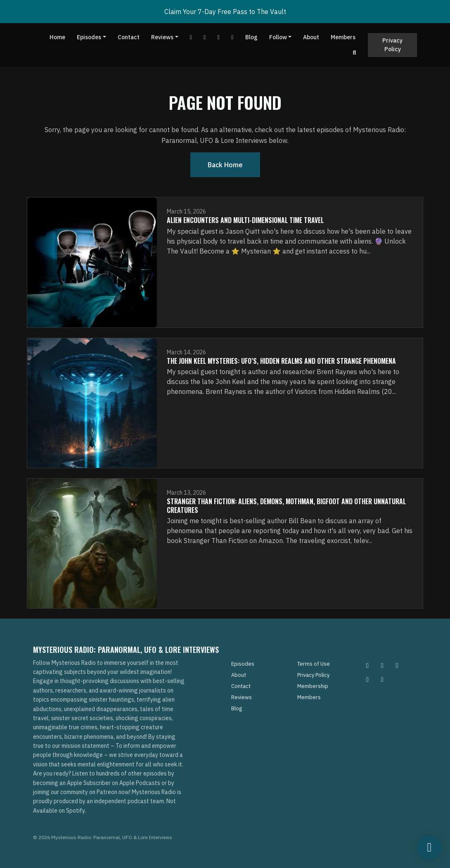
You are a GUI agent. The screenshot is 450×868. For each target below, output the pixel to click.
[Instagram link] (232, 37)
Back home (225, 165)
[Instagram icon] (367, 665)
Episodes (89, 37)
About (311, 37)
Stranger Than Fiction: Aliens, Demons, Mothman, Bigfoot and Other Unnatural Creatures (286, 506)
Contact (129, 37)
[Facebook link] (205, 37)
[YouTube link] (191, 37)
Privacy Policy (392, 45)
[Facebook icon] (397, 665)
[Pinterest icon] (382, 665)
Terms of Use (314, 664)
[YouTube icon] (382, 679)
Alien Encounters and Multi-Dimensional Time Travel (245, 220)
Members (343, 37)
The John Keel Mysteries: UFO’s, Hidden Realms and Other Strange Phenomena (281, 361)
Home (57, 37)
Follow (278, 37)
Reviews (162, 37)
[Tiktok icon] (367, 679)
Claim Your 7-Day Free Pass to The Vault (225, 12)
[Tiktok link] (219, 37)
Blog (251, 37)
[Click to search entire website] (355, 53)
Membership (313, 686)
